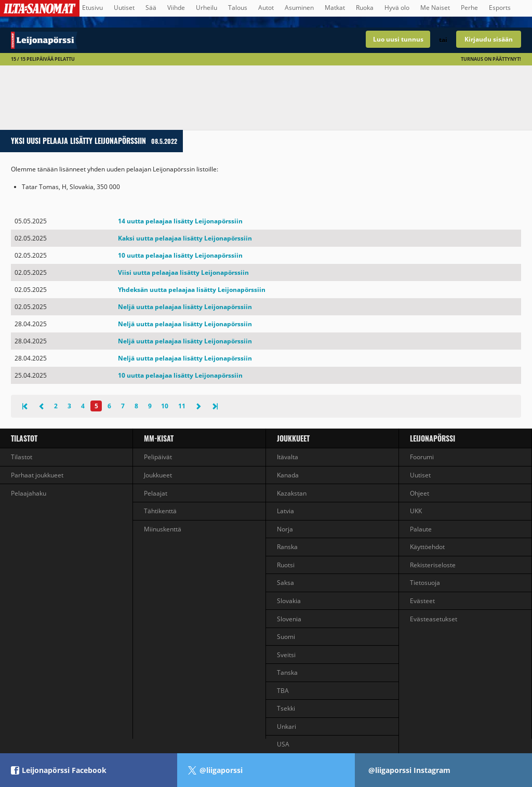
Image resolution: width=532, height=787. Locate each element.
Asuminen (299, 8)
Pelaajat (156, 493)
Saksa (285, 583)
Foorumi (422, 457)
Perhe (469, 8)
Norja (285, 529)
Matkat (335, 8)
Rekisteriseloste (433, 565)
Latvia (285, 511)
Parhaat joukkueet (37, 475)
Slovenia (289, 619)
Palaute (421, 529)
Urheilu (207, 8)
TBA (283, 691)
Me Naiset (435, 8)
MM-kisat (159, 438)
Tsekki (286, 708)
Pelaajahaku (29, 493)
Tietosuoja (425, 583)
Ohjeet (420, 493)
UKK (416, 511)
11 (182, 406)
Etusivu (92, 8)
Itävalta (288, 457)
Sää (151, 8)
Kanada (288, 475)
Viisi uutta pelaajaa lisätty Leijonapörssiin (183, 272)
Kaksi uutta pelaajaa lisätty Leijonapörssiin (185, 238)
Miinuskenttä (163, 529)
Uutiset (124, 8)
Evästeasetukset (434, 619)
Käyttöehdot (427, 547)
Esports (500, 8)
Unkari (287, 726)
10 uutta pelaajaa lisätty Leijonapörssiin (180, 255)
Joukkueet (158, 475)
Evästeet (422, 601)
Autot (266, 8)
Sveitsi (286, 655)
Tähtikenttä (160, 511)
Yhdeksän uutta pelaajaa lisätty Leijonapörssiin (192, 290)
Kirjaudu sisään (489, 39)
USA (283, 744)
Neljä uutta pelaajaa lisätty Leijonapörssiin (185, 307)
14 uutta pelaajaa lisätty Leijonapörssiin (180, 221)
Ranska (287, 547)
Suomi (286, 637)
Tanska (287, 672)
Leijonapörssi (433, 438)
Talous (238, 8)
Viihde (176, 8)
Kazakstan (292, 493)
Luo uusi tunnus (398, 39)
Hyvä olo (397, 8)
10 (165, 406)
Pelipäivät (158, 457)
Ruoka (365, 8)
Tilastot (24, 438)
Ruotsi (286, 565)
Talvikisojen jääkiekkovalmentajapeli (133, 40)
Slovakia (289, 601)
